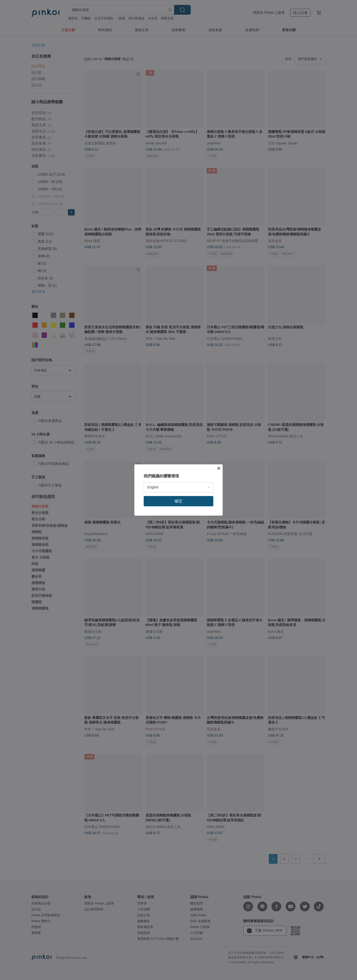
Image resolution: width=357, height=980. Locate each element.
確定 (178, 501)
